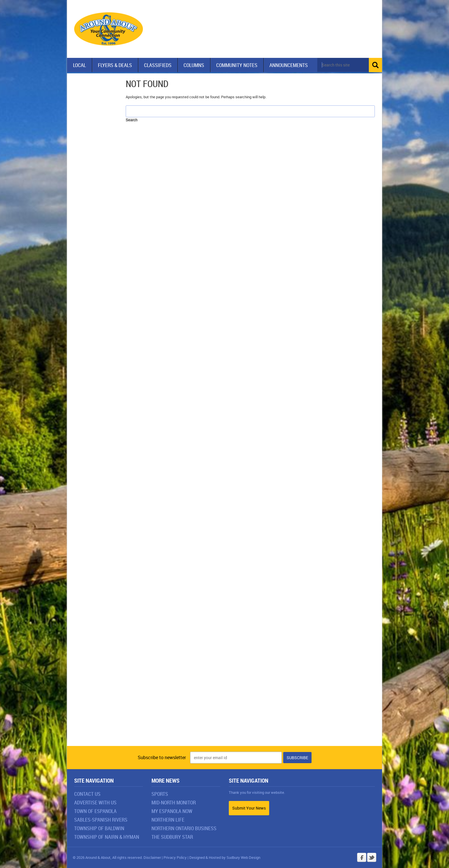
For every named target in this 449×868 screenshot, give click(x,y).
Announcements (289, 65)
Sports (160, 794)
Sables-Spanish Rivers (101, 820)
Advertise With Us (95, 802)
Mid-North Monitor (174, 802)
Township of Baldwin (99, 828)
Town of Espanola (95, 811)
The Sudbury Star (172, 837)
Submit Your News (249, 808)
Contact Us (87, 794)
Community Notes (237, 65)
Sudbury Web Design (243, 857)
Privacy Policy (175, 857)
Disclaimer (152, 857)
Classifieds (158, 65)
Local (79, 65)
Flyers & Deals (115, 65)
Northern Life (168, 820)
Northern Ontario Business (184, 828)
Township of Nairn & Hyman (107, 837)
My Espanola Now (172, 811)
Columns (194, 65)
